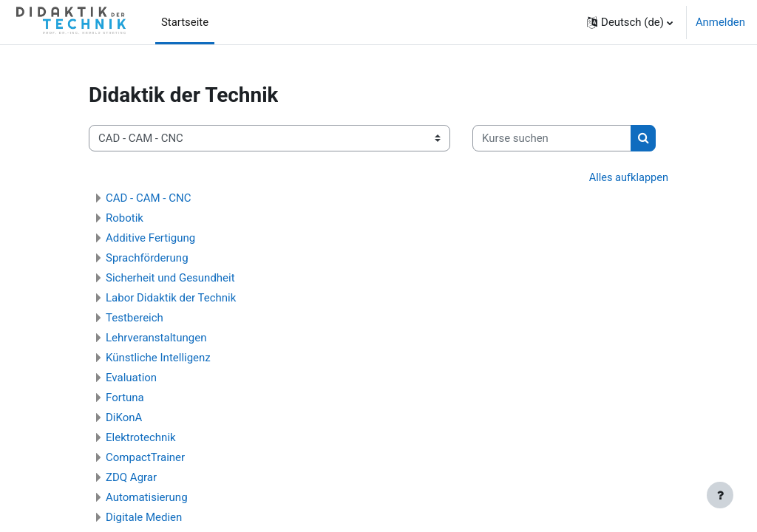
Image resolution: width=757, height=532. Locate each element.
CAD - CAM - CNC (148, 198)
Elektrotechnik (141, 437)
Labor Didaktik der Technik (171, 298)
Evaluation (131, 378)
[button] (630, 22)
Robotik (125, 218)
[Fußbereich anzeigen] (720, 495)
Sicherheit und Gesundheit (170, 278)
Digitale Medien (144, 517)
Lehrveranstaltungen (156, 338)
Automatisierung (147, 497)
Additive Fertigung (150, 238)
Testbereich (135, 318)
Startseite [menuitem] (185, 22)
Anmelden (720, 22)
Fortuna (125, 398)
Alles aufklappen (628, 178)
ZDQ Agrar (131, 477)
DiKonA (124, 417)
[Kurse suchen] (552, 138)
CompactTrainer (145, 457)
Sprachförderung (147, 258)
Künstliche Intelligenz (158, 358)
